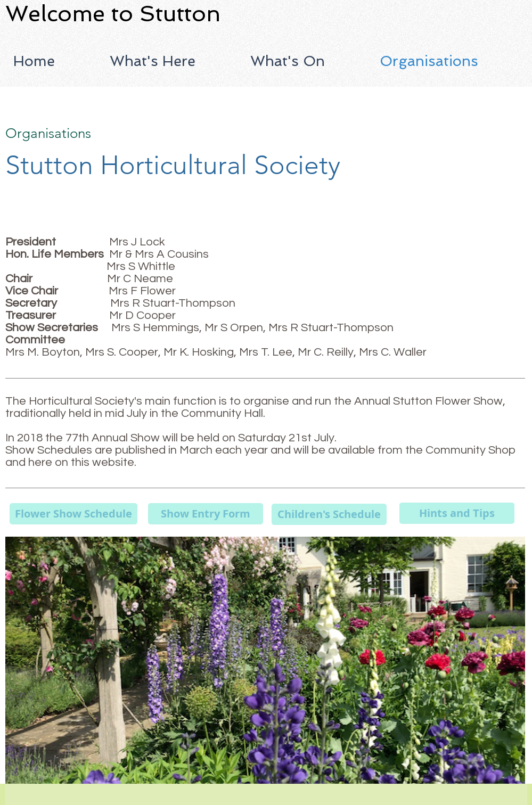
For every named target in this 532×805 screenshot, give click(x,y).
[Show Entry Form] (206, 514)
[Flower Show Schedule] (73, 514)
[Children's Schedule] (329, 514)
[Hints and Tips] (457, 513)
